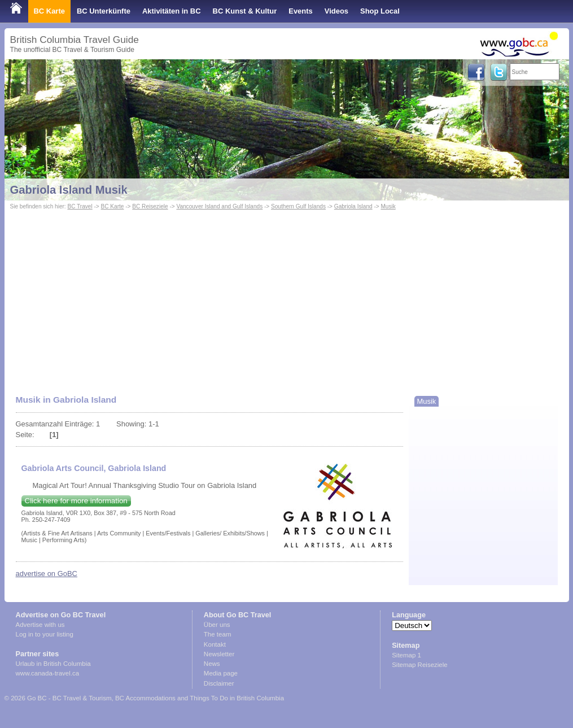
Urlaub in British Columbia (53, 664)
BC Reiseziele (150, 206)
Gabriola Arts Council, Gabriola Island (94, 468)
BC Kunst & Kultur (245, 11)
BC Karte (49, 11)
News (212, 664)
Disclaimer (219, 683)
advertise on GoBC (47, 574)
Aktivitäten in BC (172, 11)
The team (218, 634)
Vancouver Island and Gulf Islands (219, 206)
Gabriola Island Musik (69, 190)
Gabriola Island (353, 206)
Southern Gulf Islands (298, 206)
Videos (336, 11)
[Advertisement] (287, 297)
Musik (388, 206)
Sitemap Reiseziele (420, 665)
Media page (221, 673)
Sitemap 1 (406, 655)
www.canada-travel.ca (48, 673)
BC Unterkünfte (104, 11)
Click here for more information (76, 501)
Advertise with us (40, 625)
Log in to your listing (45, 634)
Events (300, 11)
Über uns (217, 625)
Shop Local (380, 11)
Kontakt (215, 644)
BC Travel (80, 206)
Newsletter (219, 654)
